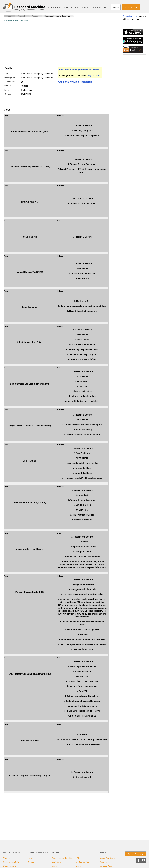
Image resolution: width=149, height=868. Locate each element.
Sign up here (94, 76)
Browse (31, 862)
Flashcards (22, 16)
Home (9, 16)
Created (8, 94)
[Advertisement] (57, 44)
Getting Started (83, 862)
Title (6, 74)
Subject (8, 86)
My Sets (7, 858)
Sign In (116, 7)
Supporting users (130, 16)
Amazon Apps (106, 866)
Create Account (131, 7)
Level (7, 90)
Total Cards (10, 82)
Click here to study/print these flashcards (79, 70)
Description (10, 78)
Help (106, 7)
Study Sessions (10, 866)
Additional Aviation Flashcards (75, 82)
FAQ (78, 858)
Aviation (35, 16)
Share (54, 866)
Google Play (105, 862)
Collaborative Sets (11, 862)
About (85, 7)
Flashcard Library (72, 7)
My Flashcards (54, 7)
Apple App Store (107, 858)
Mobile (104, 853)
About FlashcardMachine (62, 858)
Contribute (96, 7)
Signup (79, 866)
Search (143, 7)
